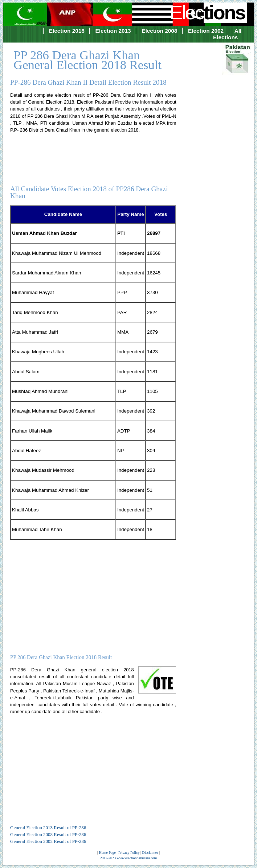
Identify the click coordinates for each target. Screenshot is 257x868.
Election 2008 (159, 31)
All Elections (227, 34)
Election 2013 (113, 31)
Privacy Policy (129, 853)
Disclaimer (150, 853)
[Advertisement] (216, 100)
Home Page (107, 853)
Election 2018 (67, 31)
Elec (208, 12)
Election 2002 (206, 31)
